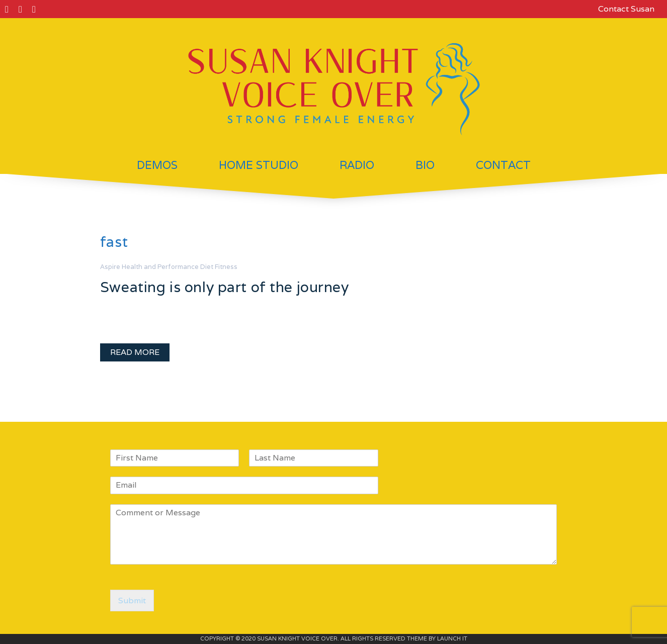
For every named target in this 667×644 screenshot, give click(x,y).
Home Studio (259, 165)
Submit (132, 601)
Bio (425, 165)
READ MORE (135, 352)
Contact (503, 165)
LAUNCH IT (452, 638)
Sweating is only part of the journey (225, 287)
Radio (357, 165)
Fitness (226, 267)
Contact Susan (626, 9)
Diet (207, 267)
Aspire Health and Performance (149, 267)
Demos (157, 165)
